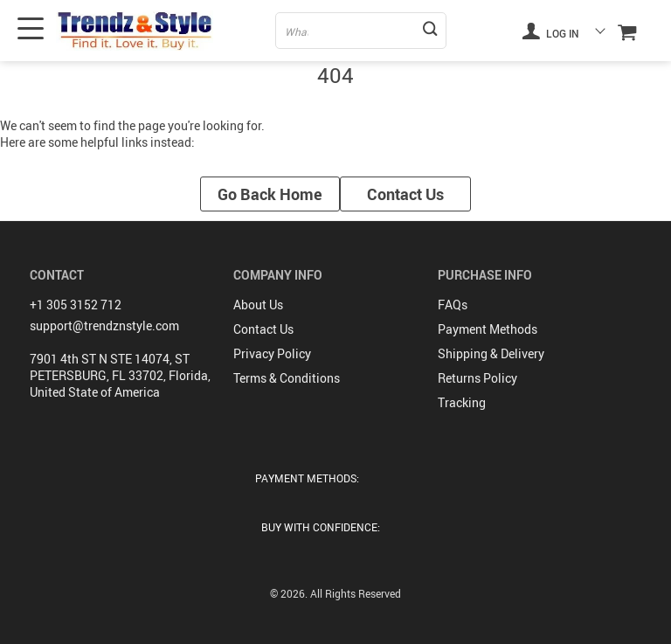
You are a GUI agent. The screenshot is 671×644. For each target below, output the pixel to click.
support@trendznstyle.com (104, 325)
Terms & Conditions (287, 378)
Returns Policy (477, 378)
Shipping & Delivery (491, 353)
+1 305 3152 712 (76, 305)
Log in (550, 31)
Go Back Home (270, 194)
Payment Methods (488, 329)
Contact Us (405, 194)
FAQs (453, 305)
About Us (258, 305)
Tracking (462, 402)
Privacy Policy (272, 353)
